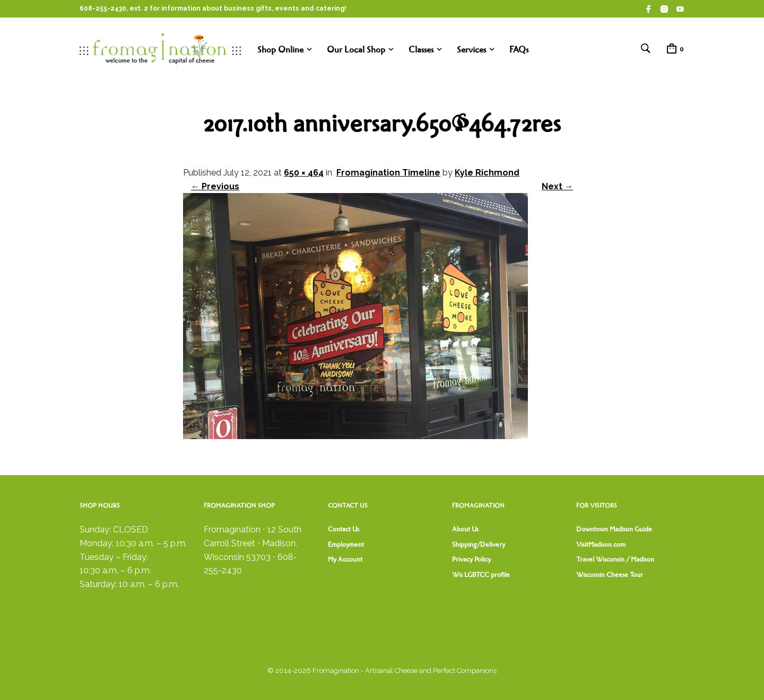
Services (471, 50)
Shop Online (280, 50)
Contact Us (344, 529)
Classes (421, 50)
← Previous (215, 186)
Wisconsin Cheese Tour (610, 575)
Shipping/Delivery (479, 545)
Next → (557, 186)
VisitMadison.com (601, 545)
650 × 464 (304, 173)
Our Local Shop (356, 50)
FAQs (519, 50)
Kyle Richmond (487, 173)
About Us (465, 529)
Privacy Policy (471, 559)
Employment (346, 545)
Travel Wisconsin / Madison (615, 559)
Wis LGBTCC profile (481, 575)
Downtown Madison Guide (614, 529)
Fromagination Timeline (388, 173)
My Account (345, 559)
